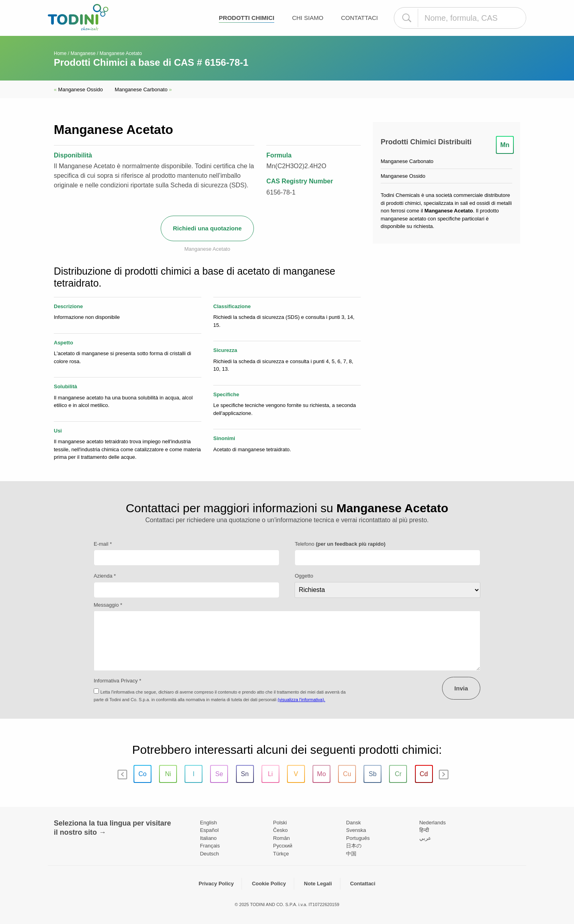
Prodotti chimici (247, 18)
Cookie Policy (269, 884)
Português (358, 838)
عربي (425, 838)
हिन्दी (424, 830)
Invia (461, 688)
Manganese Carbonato (143, 89)
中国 (351, 854)
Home (60, 53)
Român (281, 838)
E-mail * (103, 544)
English (209, 823)
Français (210, 846)
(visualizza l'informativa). (301, 700)
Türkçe (281, 854)
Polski (280, 823)
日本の (354, 846)
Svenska (356, 830)
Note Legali (318, 884)
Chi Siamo (308, 18)
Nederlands (433, 823)
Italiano (208, 838)
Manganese (83, 53)
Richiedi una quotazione (207, 228)
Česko (280, 830)
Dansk (353, 823)
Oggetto (304, 576)
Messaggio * (108, 605)
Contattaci (360, 18)
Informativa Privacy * (117, 681)
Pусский (283, 846)
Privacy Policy (216, 884)
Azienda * (105, 576)
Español (209, 830)
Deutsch (210, 854)
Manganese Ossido (78, 89)
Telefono (340, 544)
